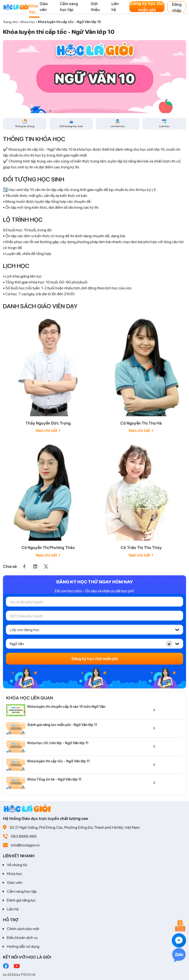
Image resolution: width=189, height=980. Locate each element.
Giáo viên (15, 882)
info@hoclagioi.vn (25, 845)
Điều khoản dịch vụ (22, 937)
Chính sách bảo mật (23, 928)
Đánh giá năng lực (21, 900)
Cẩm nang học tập (22, 891)
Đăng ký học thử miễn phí (147, 7)
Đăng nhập (177, 7)
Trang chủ (10, 22)
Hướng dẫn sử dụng (23, 946)
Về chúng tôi (17, 865)
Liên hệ (13, 909)
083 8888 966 (24, 836)
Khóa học (28, 22)
